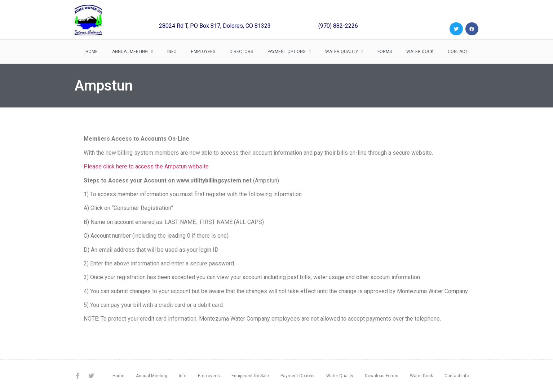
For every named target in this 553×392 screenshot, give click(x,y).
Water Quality (344, 52)
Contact (458, 52)
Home (92, 52)
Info (172, 52)
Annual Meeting (132, 52)
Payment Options (289, 52)
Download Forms (382, 376)
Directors (241, 52)
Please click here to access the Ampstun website (146, 166)
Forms (385, 52)
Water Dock (420, 52)
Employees (203, 52)
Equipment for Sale (250, 376)
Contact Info (457, 376)
